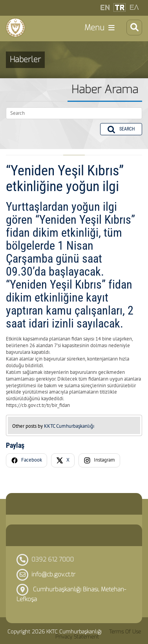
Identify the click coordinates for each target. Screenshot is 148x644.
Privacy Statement (77, 637)
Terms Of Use (125, 632)
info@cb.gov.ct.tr (53, 574)
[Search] (74, 113)
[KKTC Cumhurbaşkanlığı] (16, 28)
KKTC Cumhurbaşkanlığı (69, 426)
